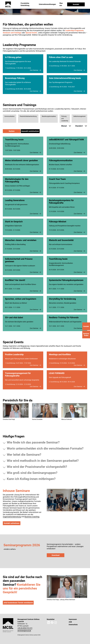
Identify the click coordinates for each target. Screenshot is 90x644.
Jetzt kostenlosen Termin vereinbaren (18, 603)
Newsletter (51, 619)
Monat (64, 126)
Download (56, 555)
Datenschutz (73, 625)
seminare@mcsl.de (24, 630)
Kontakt (76, 4)
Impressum (73, 619)
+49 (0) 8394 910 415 (25, 628)
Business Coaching (32, 517)
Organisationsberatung (12, 517)
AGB (70, 622)
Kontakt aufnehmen (12, 523)
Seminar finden (86, 334)
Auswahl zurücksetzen (30, 131)
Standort (79, 126)
